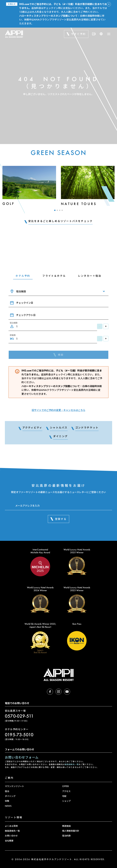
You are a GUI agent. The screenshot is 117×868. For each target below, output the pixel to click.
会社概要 (9, 841)
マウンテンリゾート (14, 786)
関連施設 (66, 826)
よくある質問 (11, 826)
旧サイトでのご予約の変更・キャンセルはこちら (58, 410)
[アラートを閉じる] (109, 4)
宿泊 (7, 791)
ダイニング (10, 796)
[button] (55, 210)
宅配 (64, 796)
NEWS (8, 806)
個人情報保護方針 (71, 831)
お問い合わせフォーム (22, 757)
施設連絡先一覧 (72, 764)
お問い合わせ (11, 836)
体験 (7, 801)
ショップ (66, 801)
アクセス (66, 791)
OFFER (65, 786)
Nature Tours (79, 204)
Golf (8, 204)
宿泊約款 (66, 836)
